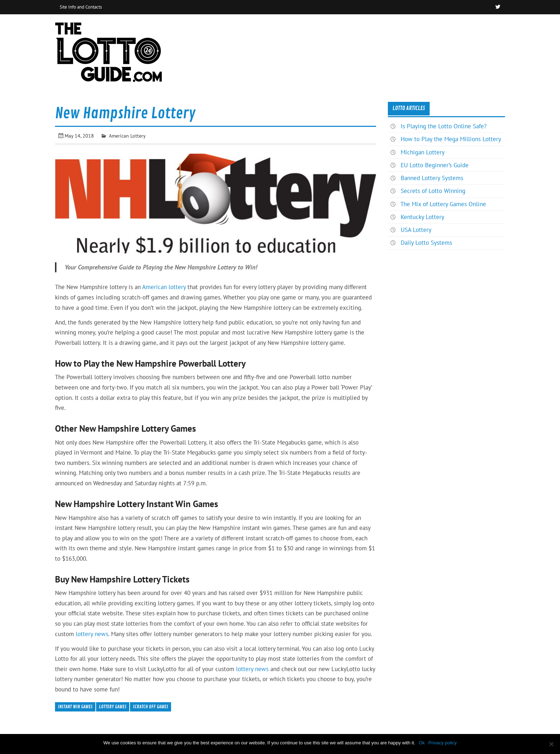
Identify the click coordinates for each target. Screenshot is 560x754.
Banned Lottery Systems (432, 178)
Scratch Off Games (151, 707)
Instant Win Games (75, 707)
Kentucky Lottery (422, 217)
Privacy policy (442, 743)
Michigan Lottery (423, 152)
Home (435, 30)
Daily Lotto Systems (426, 243)
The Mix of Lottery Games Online (443, 204)
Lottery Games (113, 707)
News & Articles (477, 30)
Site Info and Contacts (81, 7)
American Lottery (127, 136)
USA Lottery (416, 230)
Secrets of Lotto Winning (433, 191)
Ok (422, 743)
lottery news (92, 634)
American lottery (164, 287)
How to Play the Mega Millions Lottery (451, 139)
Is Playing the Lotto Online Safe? (444, 126)
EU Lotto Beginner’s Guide (435, 165)
